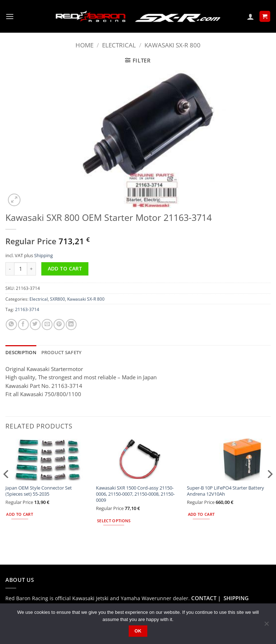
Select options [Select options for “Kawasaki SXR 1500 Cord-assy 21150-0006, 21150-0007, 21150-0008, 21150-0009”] (114, 520)
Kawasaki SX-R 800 (172, 45)
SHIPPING (236, 597)
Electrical (119, 45)
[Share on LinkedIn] (71, 325)
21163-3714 (27, 309)
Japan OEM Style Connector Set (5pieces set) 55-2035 (39, 490)
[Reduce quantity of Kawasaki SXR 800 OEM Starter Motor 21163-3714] (10, 269)
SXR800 (57, 299)
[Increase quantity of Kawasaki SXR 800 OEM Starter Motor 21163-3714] (32, 269)
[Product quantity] (21, 269)
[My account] (250, 17)
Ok (138, 631)
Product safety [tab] (59, 352)
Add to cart (65, 268)
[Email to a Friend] (47, 325)
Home (84, 45)
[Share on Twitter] (35, 325)
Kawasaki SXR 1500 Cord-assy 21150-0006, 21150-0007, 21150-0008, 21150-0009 (135, 493)
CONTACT (204, 597)
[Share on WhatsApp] (11, 325)
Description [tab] (20, 352)
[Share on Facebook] (23, 325)
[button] (9, 16)
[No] (266, 626)
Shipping (43, 255)
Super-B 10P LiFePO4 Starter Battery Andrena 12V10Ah (226, 490)
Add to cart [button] (20, 514)
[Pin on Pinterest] (59, 325)
